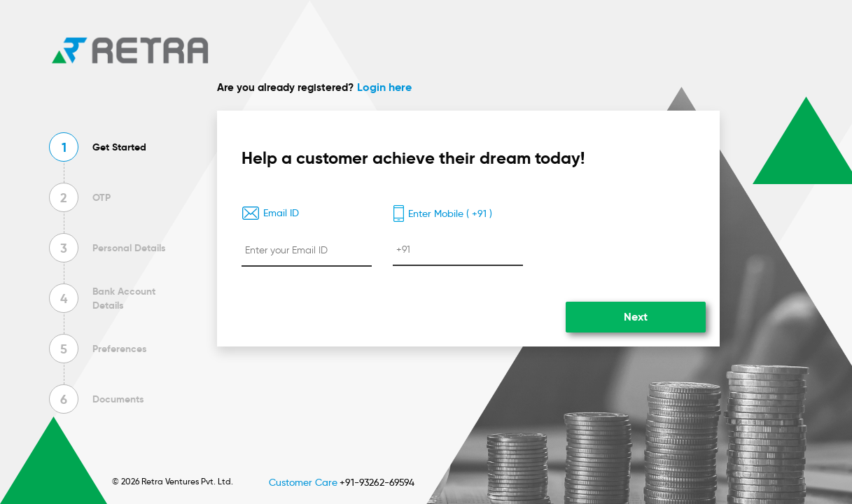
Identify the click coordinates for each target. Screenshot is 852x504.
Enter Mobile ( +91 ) (442, 214)
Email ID (270, 213)
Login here (384, 87)
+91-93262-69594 (377, 482)
